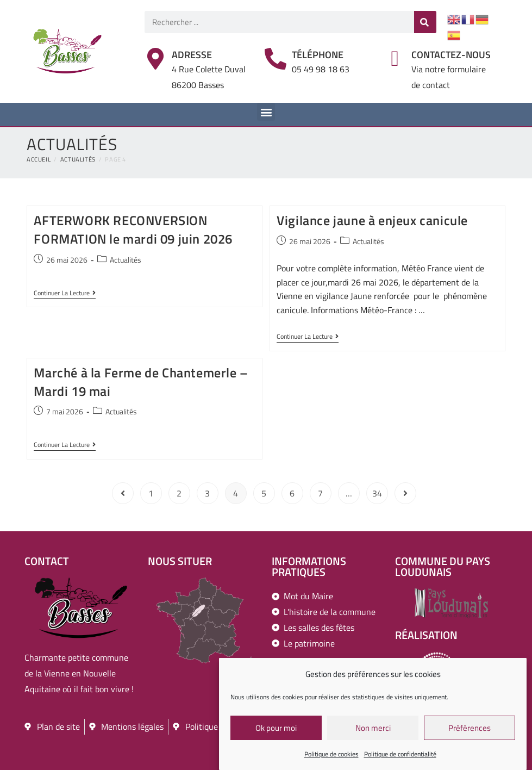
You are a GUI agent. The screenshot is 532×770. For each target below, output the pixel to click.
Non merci (373, 728)
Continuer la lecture (65, 294)
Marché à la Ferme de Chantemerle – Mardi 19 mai (141, 382)
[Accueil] (39, 159)
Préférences (470, 728)
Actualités (126, 260)
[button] (266, 112)
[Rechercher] (425, 22)
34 (377, 493)
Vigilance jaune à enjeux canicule (372, 220)
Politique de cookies (331, 755)
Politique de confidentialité (400, 755)
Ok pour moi (276, 728)
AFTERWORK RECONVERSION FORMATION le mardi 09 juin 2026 (133, 229)
